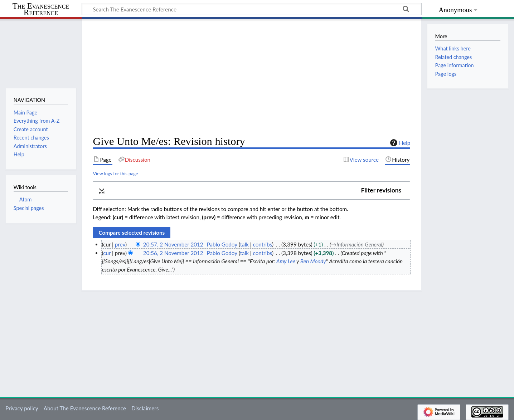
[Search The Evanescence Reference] (252, 9)
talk (244, 244)
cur (107, 253)
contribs (263, 244)
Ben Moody (313, 261)
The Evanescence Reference (41, 9)
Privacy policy (22, 408)
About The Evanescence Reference (85, 408)
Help (399, 143)
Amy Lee (286, 261)
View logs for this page (115, 174)
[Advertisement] (251, 77)
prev (120, 244)
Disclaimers (145, 408)
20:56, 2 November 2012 (173, 253)
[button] (251, 191)
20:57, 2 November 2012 (173, 244)
